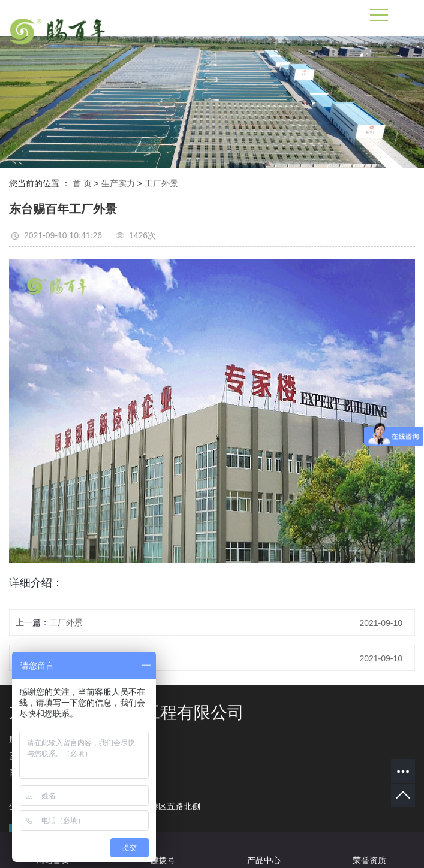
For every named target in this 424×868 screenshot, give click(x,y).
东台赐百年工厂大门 (87, 658)
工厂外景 (161, 183)
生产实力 (118, 183)
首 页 (82, 183)
